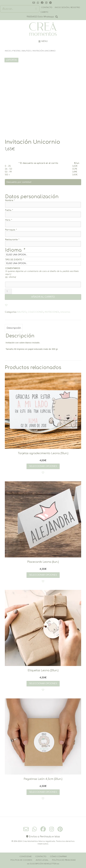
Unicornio (65, 312)
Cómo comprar (58, 857)
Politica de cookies (21, 860)
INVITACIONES (52, 312)
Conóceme (26, 857)
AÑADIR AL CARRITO (43, 297)
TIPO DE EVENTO (14, 260)
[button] (6, 305)
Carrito (44, 12)
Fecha (9, 210)
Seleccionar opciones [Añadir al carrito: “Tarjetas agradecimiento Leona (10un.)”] (43, 466)
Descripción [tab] (14, 328)
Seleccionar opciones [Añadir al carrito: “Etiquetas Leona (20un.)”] (43, 683)
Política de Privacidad (64, 860)
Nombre (10, 200)
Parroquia (11, 230)
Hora (8, 220)
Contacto (41, 857)
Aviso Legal (42, 860)
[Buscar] (36, 9)
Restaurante (12, 240)
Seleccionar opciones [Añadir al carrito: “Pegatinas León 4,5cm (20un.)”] (43, 792)
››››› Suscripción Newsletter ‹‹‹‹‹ (43, 864)
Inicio (8, 51)
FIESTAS (17, 51)
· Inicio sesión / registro (67, 7)
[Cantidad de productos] (8, 291)
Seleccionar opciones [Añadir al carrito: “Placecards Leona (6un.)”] (43, 575)
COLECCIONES (36, 312)
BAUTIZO (27, 51)
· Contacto (46, 7)
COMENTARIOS (13, 268)
